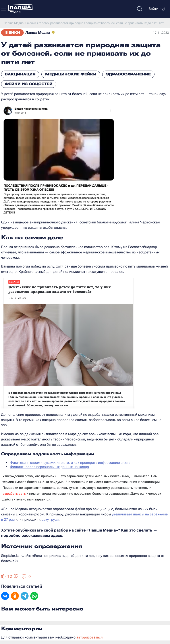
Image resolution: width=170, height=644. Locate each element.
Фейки (12, 33)
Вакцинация (20, 74)
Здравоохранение (128, 74)
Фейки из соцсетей (29, 84)
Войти (156, 9)
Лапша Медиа (38, 33)
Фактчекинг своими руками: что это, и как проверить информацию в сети (70, 463)
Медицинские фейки (71, 74)
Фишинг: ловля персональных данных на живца (49, 467)
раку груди (50, 520)
